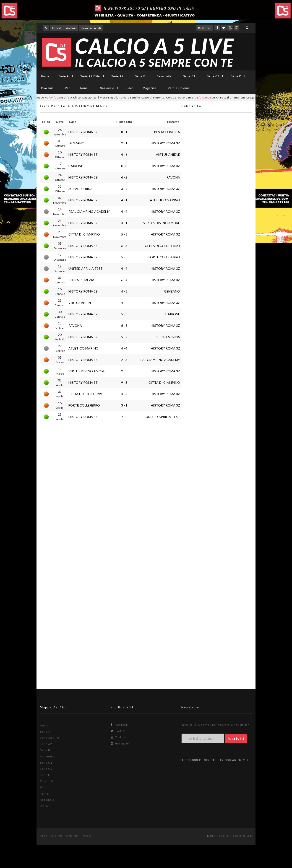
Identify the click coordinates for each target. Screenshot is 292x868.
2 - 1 (124, 143)
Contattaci (72, 836)
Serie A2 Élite (90, 76)
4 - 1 (124, 200)
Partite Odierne (179, 88)
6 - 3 (124, 246)
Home (45, 76)
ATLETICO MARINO (165, 200)
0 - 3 (124, 166)
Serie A (64, 76)
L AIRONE (76, 166)
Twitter (118, 731)
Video (130, 88)
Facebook (119, 725)
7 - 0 (124, 417)
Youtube (119, 737)
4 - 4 (124, 211)
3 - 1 (124, 405)
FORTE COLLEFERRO (164, 257)
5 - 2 (124, 337)
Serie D (236, 76)
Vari (68, 88)
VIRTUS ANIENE (168, 154)
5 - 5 (124, 257)
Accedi (57, 28)
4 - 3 (124, 291)
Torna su (88, 836)
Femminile (164, 76)
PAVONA (173, 177)
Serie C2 (213, 76)
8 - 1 (124, 132)
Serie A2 (117, 76)
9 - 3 (124, 382)
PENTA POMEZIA (167, 132)
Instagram (120, 743)
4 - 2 (124, 303)
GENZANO (76, 143)
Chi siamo (56, 836)
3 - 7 (124, 189)
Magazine (150, 88)
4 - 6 (124, 154)
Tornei (84, 88)
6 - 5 (124, 325)
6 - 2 (124, 177)
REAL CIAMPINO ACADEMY (89, 211)
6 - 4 (124, 280)
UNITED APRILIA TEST (86, 268)
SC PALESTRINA (81, 189)
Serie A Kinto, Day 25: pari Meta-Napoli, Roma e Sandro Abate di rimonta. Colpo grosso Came (126, 97)
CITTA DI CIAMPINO (84, 234)
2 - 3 (124, 360)
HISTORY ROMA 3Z (83, 132)
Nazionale (107, 88)
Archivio (71, 28)
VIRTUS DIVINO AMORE (162, 223)
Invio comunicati (91, 28)
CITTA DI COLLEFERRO (162, 246)
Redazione (205, 28)
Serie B (140, 76)
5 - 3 (124, 234)
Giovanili (47, 88)
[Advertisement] (217, 295)
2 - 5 (124, 371)
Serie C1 (189, 76)
